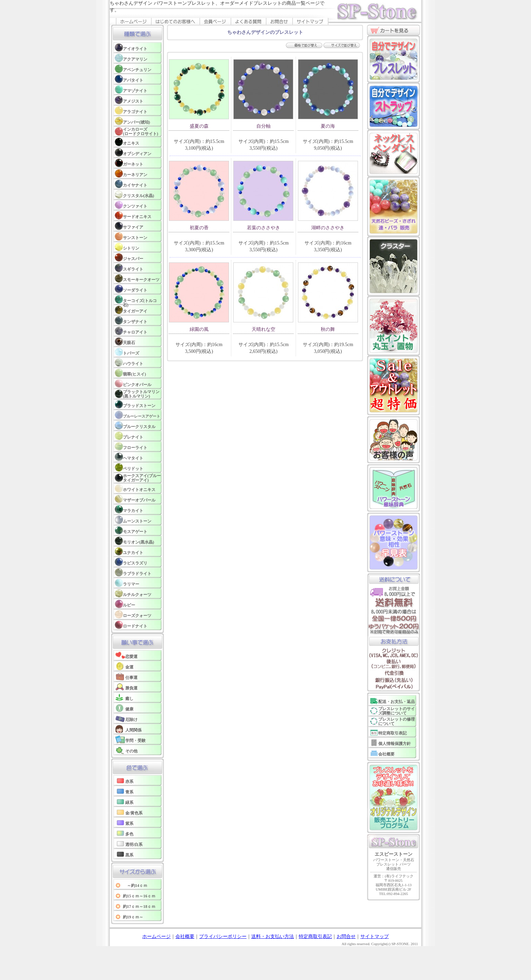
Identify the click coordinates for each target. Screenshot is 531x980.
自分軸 (263, 126)
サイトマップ (375, 936)
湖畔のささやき (328, 228)
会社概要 (185, 936)
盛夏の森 (199, 126)
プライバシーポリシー (223, 936)
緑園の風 (199, 329)
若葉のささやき (263, 228)
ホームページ (156, 936)
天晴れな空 (263, 329)
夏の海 (328, 126)
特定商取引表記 (315, 936)
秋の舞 (328, 329)
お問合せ (346, 936)
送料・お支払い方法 (273, 936)
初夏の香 (199, 228)
